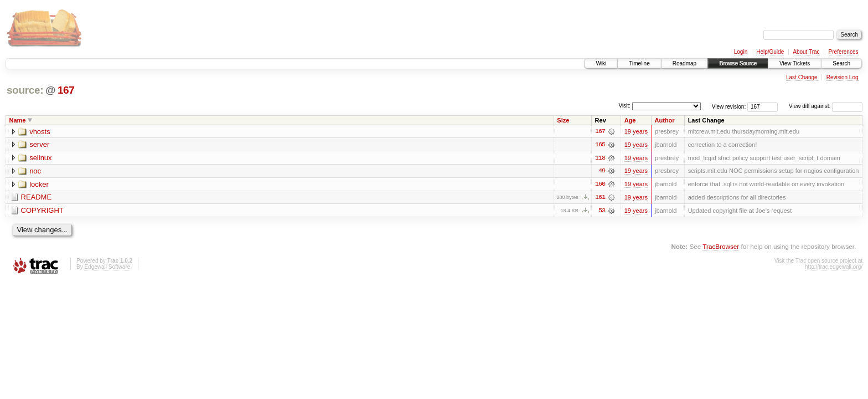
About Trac (806, 52)
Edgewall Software (107, 267)
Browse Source (738, 63)
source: (25, 90)
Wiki (601, 63)
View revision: (729, 106)
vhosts (40, 132)
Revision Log (843, 77)
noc (35, 172)
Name (18, 120)
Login (741, 52)
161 (600, 198)
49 (602, 171)
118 (600, 158)
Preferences (844, 52)
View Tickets (795, 63)
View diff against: (826, 106)
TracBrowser (721, 247)
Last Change (802, 77)
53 (602, 211)
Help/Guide (770, 52)
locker (39, 185)
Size (563, 120)
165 (600, 145)
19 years (636, 131)
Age (630, 120)
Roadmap (684, 63)
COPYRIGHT (42, 211)
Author (665, 120)
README (37, 198)
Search (841, 63)
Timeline (639, 63)
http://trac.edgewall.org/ (834, 267)
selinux (40, 158)
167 (66, 90)
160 (600, 185)
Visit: (624, 106)
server (39, 145)
